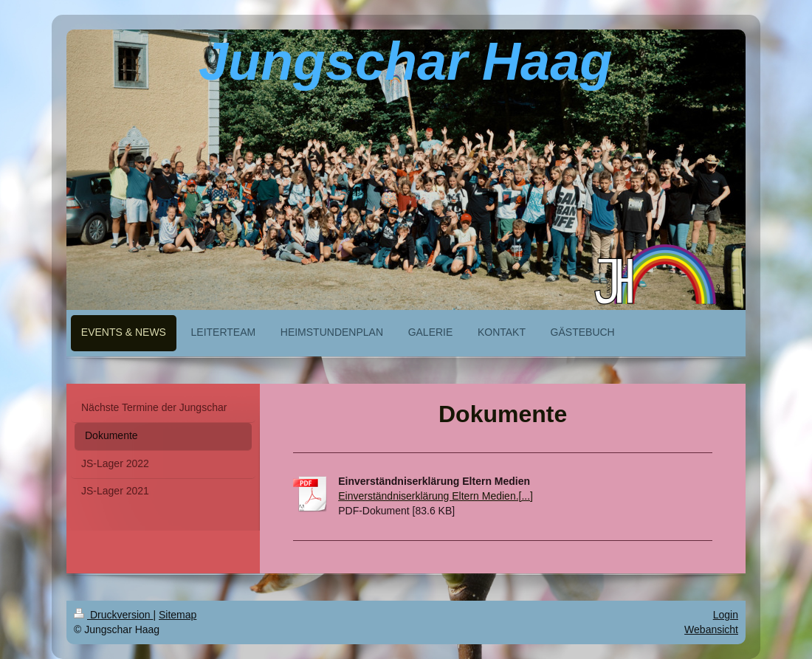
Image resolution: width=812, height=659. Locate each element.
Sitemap (178, 615)
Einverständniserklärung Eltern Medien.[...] (436, 496)
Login (726, 615)
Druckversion (113, 615)
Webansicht (711, 629)
